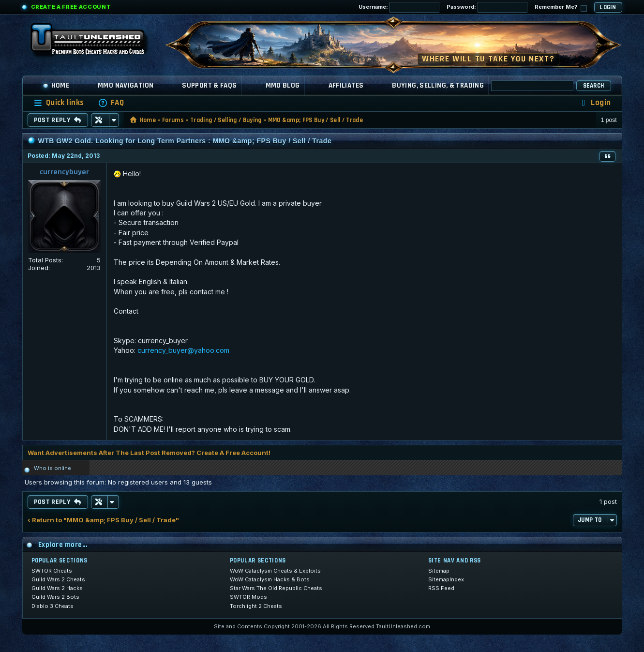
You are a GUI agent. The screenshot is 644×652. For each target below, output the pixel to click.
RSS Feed (441, 588)
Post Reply (58, 120)
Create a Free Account (71, 7)
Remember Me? (561, 8)
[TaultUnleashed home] (95, 42)
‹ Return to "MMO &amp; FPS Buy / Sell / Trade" (103, 520)
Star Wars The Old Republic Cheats (276, 588)
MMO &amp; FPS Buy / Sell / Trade (315, 120)
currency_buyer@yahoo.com (183, 350)
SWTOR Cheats (52, 571)
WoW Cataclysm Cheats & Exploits (275, 571)
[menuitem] (111, 103)
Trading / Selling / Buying (226, 120)
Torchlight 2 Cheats (256, 606)
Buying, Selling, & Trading (438, 85)
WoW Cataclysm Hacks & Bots (270, 579)
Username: (399, 7)
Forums (173, 120)
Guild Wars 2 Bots (55, 597)
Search (594, 86)
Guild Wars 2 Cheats (58, 579)
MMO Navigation (126, 85)
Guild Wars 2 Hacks (57, 588)
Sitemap (439, 571)
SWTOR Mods (248, 597)
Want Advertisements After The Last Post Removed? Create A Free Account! (149, 453)
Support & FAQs (209, 85)
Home (56, 85)
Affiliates (346, 85)
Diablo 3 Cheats (52, 606)
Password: (487, 7)
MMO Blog (283, 85)
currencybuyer (64, 172)
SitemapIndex (446, 579)
